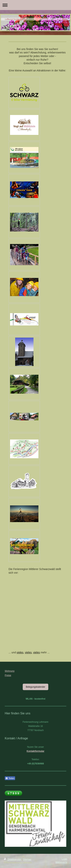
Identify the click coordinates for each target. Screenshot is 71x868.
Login (64, 859)
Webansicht (61, 862)
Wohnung (10, 671)
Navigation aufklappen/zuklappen (35, 5)
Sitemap (27, 859)
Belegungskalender (35, 687)
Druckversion (13, 859)
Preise (8, 675)
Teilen (10, 778)
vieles (20, 652)
